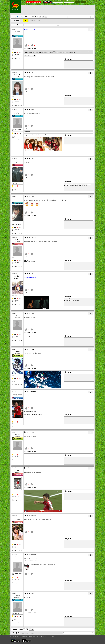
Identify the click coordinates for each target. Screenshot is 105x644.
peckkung (17, 596)
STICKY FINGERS (39, 53)
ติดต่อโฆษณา (54, 637)
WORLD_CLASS (85, 51)
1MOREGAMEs (17, 394)
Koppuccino (67, 53)
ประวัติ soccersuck (47, 637)
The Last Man (17, 75)
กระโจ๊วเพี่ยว (17, 199)
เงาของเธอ (67, 51)
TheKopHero (73, 51)
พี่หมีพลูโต (73, 53)
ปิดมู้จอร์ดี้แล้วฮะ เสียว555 (71, 299)
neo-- (63, 51)
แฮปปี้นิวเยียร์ (32, 53)
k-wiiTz (45, 53)
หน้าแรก (12, 637)
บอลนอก (39, 21)
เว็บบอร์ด (41, 637)
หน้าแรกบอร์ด (32, 21)
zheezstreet (33, 51)
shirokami (17, 240)
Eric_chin (17, 316)
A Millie (17, 434)
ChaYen (26, 53)
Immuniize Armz (61, 53)
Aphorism (17, 351)
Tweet (38, 56)
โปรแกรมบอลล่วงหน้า (33, 637)
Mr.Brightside (59, 51)
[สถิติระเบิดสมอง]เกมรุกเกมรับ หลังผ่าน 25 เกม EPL (76, 186)
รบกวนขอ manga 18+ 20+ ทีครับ (72, 301)
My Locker (68, 59)
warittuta (49, 51)
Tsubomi (17, 518)
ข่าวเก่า (16, 637)
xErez (45, 51)
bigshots (17, 470)
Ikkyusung (78, 51)
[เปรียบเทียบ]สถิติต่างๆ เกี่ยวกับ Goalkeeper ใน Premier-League (78, 184)
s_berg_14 (17, 112)
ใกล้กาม (17, 32)
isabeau (55, 53)
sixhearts (17, 161)
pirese (90, 51)
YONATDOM (50, 53)
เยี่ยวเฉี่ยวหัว (17, 276)
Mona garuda (27, 51)
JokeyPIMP (17, 557)
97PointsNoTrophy (40, 51)
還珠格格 (53, 51)
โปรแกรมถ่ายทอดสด (23, 637)
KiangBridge (27, 131)
